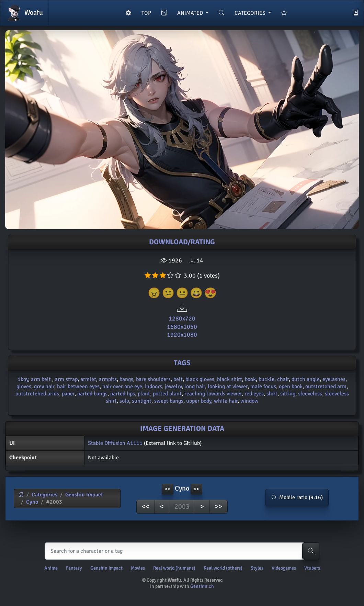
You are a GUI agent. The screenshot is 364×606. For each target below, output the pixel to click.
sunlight (142, 401)
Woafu (24, 13)
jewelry (173, 386)
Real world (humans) (174, 568)
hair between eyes (78, 386)
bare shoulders (153, 379)
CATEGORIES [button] (251, 13)
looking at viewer (228, 386)
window (249, 401)
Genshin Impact (84, 495)
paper (68, 394)
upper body (199, 401)
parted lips (123, 394)
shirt (272, 394)
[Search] (180, 551)
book (250, 379)
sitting (288, 394)
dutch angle (306, 379)
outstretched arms (37, 394)
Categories (44, 495)
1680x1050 (182, 327)
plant (144, 394)
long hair (195, 386)
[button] (297, 497)
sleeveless (310, 394)
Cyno (32, 502)
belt (178, 379)
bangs (126, 379)
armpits (108, 379)
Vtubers (312, 568)
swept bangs (169, 401)
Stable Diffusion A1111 (115, 443)
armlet (88, 379)
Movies (138, 568)
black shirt (230, 379)
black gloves (200, 379)
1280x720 (182, 318)
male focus (263, 386)
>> (218, 507)
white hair (226, 401)
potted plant (167, 394)
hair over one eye (122, 386)
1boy (23, 379)
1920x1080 (182, 335)
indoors (153, 386)
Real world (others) (223, 568)
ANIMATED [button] (191, 13)
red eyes (254, 394)
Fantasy (74, 568)
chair (283, 379)
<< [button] (168, 489)
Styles (257, 568)
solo (124, 401)
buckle (266, 379)
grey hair (44, 386)
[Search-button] (311, 551)
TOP (146, 13)
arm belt (42, 379)
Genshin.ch (202, 586)
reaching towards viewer (213, 394)
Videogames (284, 568)
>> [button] (196, 489)
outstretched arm (326, 386)
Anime (51, 568)
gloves (24, 386)
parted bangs (92, 394)
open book (291, 386)
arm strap (66, 379)
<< (146, 507)
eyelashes (334, 379)
